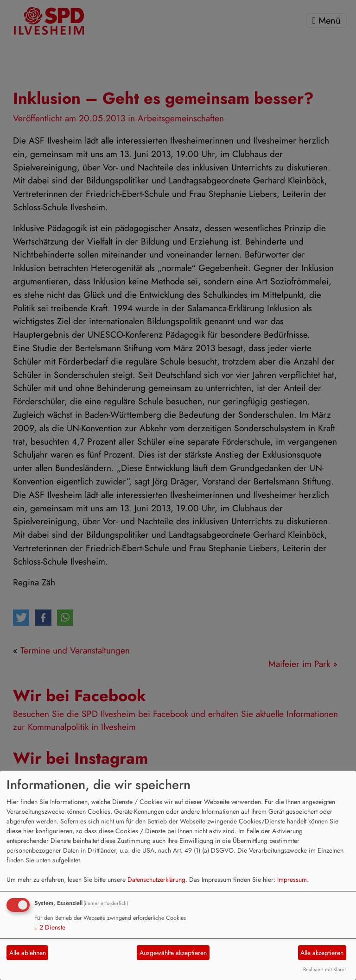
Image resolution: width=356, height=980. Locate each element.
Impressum (292, 879)
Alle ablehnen (28, 953)
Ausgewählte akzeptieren (173, 953)
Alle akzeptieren (322, 953)
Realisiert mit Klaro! (324, 969)
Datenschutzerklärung (156, 879)
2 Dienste (50, 927)
